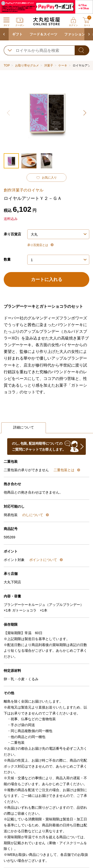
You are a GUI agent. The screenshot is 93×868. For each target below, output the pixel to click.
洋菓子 (49, 65)
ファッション (75, 34)
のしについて (33, 515)
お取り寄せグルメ (27, 65)
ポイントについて (44, 560)
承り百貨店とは (38, 245)
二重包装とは (64, 470)
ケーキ (63, 65)
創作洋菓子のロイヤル (24, 190)
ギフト (17, 34)
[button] (84, 113)
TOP (7, 65)
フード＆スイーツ (43, 34)
